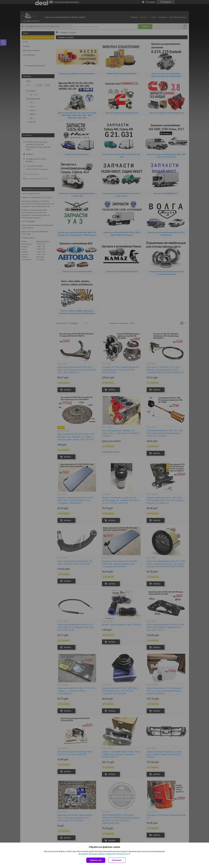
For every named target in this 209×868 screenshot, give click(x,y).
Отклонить (117, 860)
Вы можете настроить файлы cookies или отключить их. (104, 854)
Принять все (96, 860)
